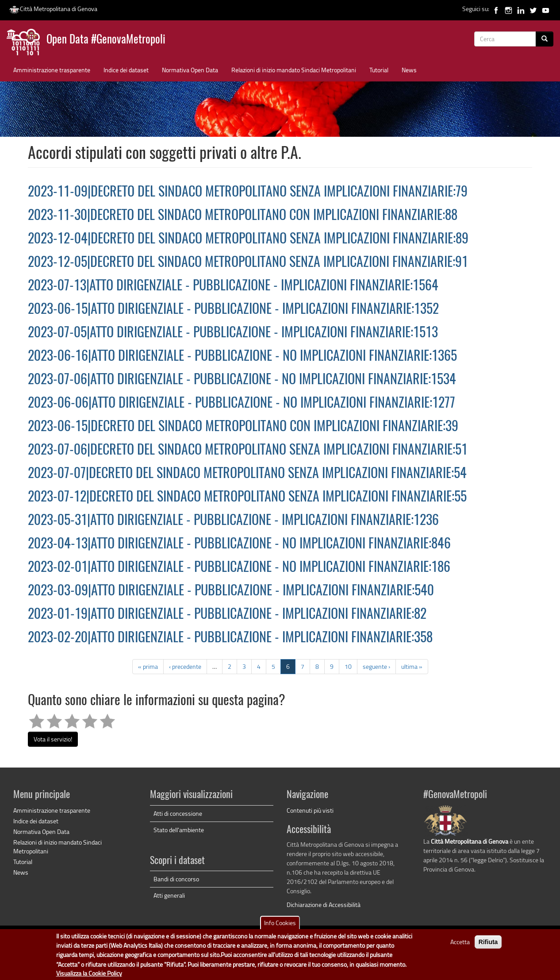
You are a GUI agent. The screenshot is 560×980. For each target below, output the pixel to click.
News (409, 70)
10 (348, 666)
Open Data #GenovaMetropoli (106, 40)
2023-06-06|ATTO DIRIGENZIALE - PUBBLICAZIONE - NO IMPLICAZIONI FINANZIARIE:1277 (242, 404)
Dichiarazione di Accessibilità (324, 905)
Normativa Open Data (190, 70)
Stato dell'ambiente (179, 830)
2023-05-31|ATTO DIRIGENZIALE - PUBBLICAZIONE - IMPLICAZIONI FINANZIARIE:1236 (233, 521)
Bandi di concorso (176, 879)
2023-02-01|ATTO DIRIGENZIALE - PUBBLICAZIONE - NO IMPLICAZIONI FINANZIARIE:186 (239, 568)
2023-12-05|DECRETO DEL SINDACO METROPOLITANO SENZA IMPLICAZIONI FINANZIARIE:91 (248, 263)
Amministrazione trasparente (52, 70)
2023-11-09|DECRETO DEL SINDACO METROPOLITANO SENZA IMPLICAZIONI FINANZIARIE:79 (248, 193)
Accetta (460, 945)
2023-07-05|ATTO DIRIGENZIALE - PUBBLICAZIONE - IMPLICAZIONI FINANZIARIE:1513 (233, 333)
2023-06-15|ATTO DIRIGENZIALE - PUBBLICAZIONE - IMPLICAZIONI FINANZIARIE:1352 (233, 310)
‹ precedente (185, 666)
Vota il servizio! (53, 739)
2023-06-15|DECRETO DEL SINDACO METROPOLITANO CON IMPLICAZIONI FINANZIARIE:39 (243, 427)
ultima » (412, 666)
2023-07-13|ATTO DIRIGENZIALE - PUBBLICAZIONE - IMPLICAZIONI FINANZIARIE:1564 (233, 286)
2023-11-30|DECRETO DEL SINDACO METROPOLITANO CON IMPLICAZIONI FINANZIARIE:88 (243, 216)
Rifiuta (488, 945)
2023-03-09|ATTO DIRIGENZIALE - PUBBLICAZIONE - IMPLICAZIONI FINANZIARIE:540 (231, 591)
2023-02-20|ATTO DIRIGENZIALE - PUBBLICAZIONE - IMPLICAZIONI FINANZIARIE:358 (230, 638)
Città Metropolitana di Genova (53, 9)
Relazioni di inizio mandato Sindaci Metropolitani (294, 70)
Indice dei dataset (126, 70)
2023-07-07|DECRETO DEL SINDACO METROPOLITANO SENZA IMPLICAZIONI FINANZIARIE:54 (247, 474)
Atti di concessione (178, 813)
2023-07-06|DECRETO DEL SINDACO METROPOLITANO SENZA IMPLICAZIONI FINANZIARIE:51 (248, 451)
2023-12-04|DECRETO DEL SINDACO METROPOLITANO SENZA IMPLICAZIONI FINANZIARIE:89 (248, 239)
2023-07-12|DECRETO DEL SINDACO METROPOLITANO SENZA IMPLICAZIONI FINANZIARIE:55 (247, 498)
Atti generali (169, 895)
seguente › (376, 666)
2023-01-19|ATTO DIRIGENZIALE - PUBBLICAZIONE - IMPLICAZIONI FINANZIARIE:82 (227, 615)
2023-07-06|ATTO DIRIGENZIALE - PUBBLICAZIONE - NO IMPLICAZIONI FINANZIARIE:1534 (242, 380)
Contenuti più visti (310, 810)
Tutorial (379, 70)
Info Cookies (280, 926)
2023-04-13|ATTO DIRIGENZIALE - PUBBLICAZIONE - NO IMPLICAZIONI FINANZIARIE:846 (239, 544)
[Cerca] (545, 39)
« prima (148, 666)
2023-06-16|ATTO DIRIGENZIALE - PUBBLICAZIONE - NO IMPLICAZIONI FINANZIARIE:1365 (242, 357)
